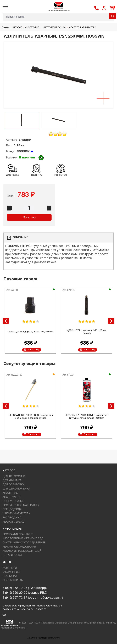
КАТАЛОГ (17, 27)
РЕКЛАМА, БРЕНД (13, 522)
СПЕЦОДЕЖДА (12, 509)
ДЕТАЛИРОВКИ (12, 555)
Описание (18, 238)
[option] (58, 75)
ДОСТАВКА (10, 576)
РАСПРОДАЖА (12, 518)
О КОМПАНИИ (11, 572)
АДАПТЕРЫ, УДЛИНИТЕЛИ (83, 27)
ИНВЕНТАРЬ (10, 493)
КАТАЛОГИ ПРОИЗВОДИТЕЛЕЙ (22, 551)
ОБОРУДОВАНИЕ (13, 501)
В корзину (29, 218)
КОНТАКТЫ (10, 568)
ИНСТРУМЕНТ (32, 27)
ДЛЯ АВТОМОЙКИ (14, 476)
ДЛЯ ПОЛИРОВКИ (13, 485)
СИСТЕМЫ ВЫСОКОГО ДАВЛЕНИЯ (24, 543)
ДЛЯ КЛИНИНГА (12, 481)
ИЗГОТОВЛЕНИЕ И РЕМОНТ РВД (23, 539)
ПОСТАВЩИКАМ (13, 580)
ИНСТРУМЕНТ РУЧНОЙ (54, 27)
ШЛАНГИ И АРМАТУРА (16, 514)
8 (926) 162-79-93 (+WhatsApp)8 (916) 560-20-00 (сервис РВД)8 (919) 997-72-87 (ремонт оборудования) (33, 593)
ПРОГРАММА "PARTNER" (18, 534)
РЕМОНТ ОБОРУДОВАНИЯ (19, 547)
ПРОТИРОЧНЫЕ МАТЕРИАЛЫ (21, 505)
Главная (6, 27)
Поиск (113, 16)
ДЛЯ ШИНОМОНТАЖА (16, 489)
